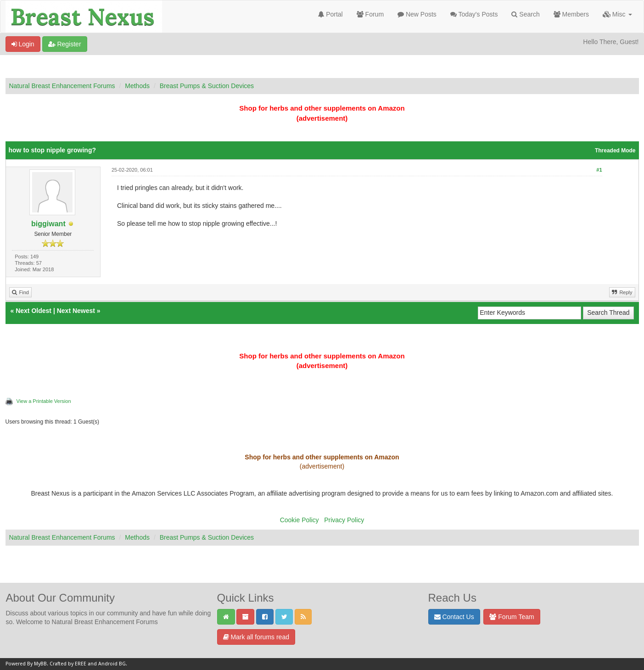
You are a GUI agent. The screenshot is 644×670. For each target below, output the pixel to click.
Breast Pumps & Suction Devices (207, 86)
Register (65, 44)
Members (571, 14)
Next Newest (76, 311)
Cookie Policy (300, 520)
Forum (370, 14)
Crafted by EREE (68, 664)
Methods (137, 86)
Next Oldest (34, 311)
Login (23, 44)
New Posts (417, 14)
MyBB (40, 664)
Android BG (112, 664)
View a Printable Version (44, 401)
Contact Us (454, 617)
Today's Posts (474, 14)
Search (525, 14)
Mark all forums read (256, 637)
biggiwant (48, 224)
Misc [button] (617, 14)
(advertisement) (322, 118)
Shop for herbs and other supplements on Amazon (322, 108)
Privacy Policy (344, 520)
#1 (599, 170)
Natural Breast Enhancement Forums (62, 86)
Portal (330, 14)
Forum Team (512, 617)
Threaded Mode (615, 151)
